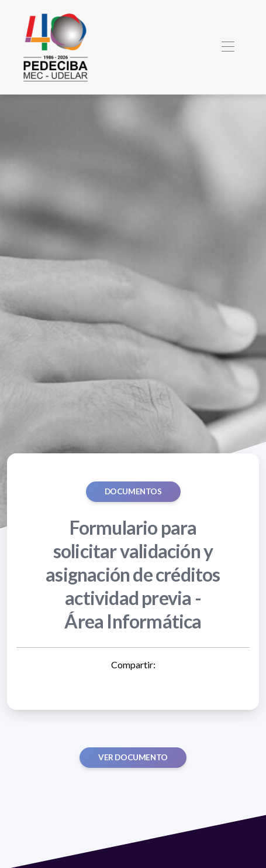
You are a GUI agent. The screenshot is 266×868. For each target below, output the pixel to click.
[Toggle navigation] (228, 47)
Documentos (133, 491)
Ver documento (133, 757)
